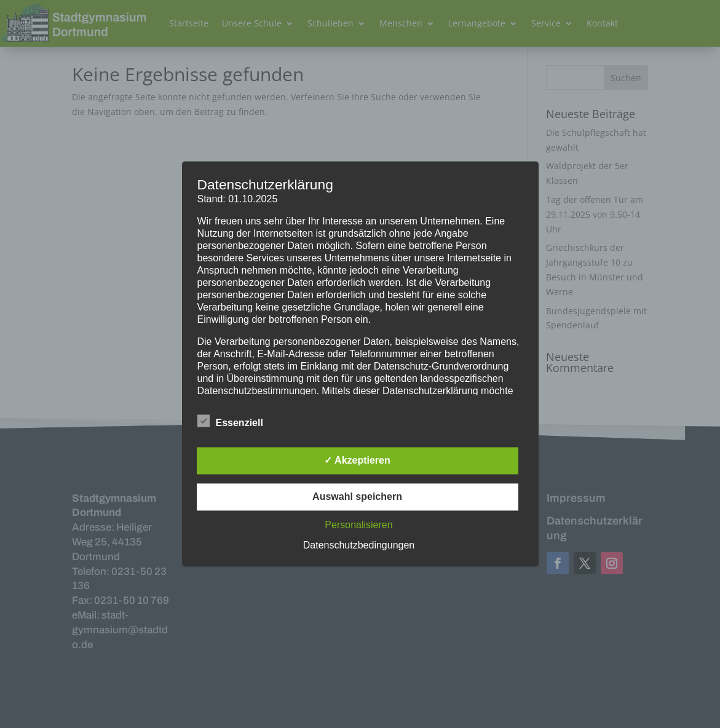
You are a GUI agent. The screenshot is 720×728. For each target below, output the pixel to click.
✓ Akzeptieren (357, 461)
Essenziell (230, 422)
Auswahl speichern (357, 497)
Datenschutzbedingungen (359, 546)
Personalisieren (358, 525)
